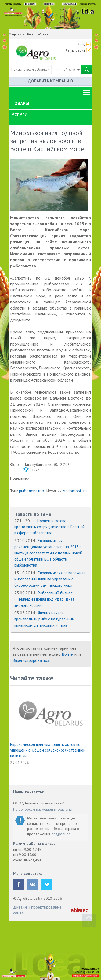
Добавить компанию (51, 81)
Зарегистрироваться (31, 660)
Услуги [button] (19, 115)
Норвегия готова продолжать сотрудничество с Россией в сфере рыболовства (49, 527)
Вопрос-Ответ (38, 34)
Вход (81, 44)
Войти (68, 654)
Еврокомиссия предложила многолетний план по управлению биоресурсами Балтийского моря (50, 579)
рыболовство (32, 491)
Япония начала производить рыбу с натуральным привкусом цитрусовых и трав (44, 619)
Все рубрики (67, 70)
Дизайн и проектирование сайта (37, 910)
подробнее (61, 834)
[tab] (50, 104)
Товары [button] (20, 103)
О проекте (17, 34)
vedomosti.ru (75, 491)
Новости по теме (33, 514)
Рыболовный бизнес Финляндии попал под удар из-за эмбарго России (44, 599)
